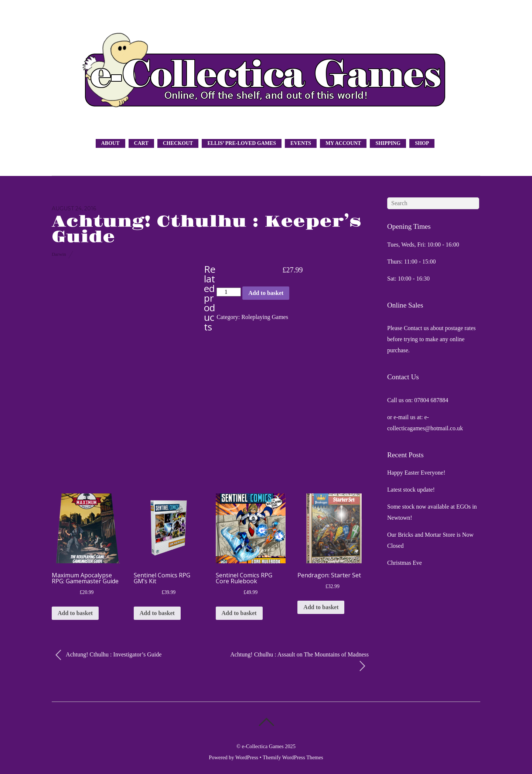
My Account (343, 143)
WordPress (247, 757)
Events (301, 143)
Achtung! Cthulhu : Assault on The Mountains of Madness (299, 662)
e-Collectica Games (263, 746)
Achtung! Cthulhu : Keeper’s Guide (207, 230)
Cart (141, 143)
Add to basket (266, 293)
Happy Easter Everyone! (416, 473)
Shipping (388, 143)
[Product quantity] (229, 292)
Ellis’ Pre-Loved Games (242, 143)
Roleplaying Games (265, 317)
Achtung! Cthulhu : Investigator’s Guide (108, 655)
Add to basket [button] (75, 613)
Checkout (178, 143)
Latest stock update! (411, 490)
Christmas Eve (405, 563)
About (110, 143)
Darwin (59, 254)
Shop (422, 143)
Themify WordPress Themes (293, 757)
